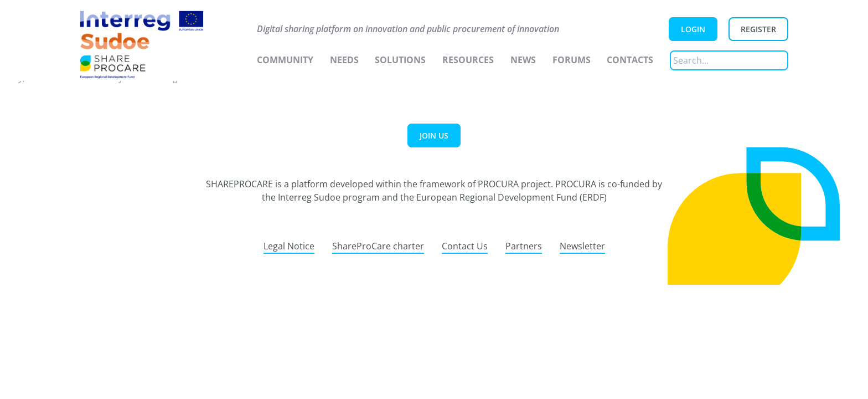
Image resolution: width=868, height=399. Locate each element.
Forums (572, 60)
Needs (344, 60)
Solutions (400, 60)
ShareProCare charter (378, 246)
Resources (468, 60)
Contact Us (465, 246)
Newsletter (582, 246)
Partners (524, 246)
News (523, 60)
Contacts (630, 60)
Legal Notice (289, 246)
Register (758, 29)
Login (693, 29)
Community (285, 60)
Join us (434, 135)
